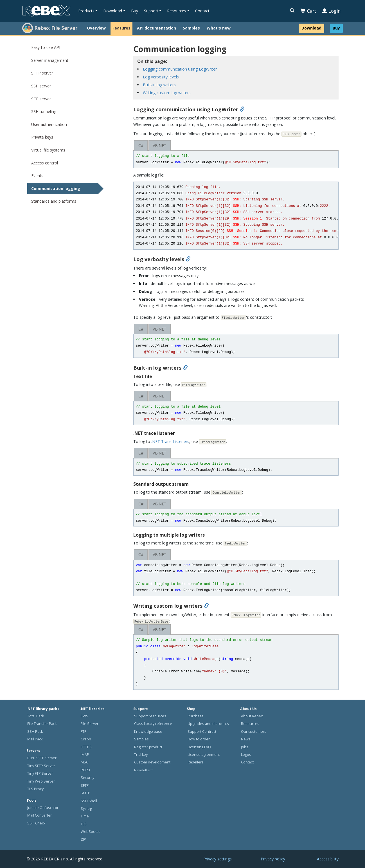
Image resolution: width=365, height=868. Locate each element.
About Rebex (252, 716)
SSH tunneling (44, 111)
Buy (135, 11)
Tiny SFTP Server (41, 766)
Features (121, 28)
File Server (90, 724)
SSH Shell (89, 801)
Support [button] (151, 11)
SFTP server (42, 73)
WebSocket (90, 832)
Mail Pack (35, 739)
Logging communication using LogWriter (180, 69)
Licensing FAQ (199, 747)
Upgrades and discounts (208, 724)
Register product (148, 747)
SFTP (85, 786)
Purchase (196, 716)
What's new (219, 28)
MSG (85, 762)
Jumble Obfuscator (43, 808)
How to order (199, 739)
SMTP (85, 793)
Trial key (141, 755)
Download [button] (113, 11)
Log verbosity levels (161, 77)
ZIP (83, 839)
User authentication (49, 124)
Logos (246, 755)
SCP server (41, 99)
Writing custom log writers (167, 93)
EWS (85, 716)
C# (141, 145)
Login (331, 11)
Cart (308, 11)
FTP (84, 732)
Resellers (196, 762)
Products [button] (86, 11)
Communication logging (56, 188)
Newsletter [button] (142, 770)
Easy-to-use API (46, 47)
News (246, 739)
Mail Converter (40, 815)
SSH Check (36, 823)
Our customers (254, 732)
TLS (84, 824)
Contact (202, 11)
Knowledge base (148, 732)
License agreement (204, 755)
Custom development (152, 762)
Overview (96, 28)
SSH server (41, 86)
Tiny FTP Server (40, 773)
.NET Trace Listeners (170, 441)
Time (85, 816)
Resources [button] (177, 11)
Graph (86, 739)
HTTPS (86, 747)
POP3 (85, 770)
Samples (191, 28)
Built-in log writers (159, 85)
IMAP (85, 755)
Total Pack (36, 716)
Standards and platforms (54, 201)
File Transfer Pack (42, 724)
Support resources (150, 716)
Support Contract (202, 732)
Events (37, 176)
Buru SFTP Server (42, 758)
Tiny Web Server (41, 781)
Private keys (42, 137)
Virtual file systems (48, 150)
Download (311, 28)
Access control (45, 163)
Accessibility (328, 859)
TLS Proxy (35, 789)
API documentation (156, 28)
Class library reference (153, 724)
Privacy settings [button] (218, 859)
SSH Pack (35, 732)
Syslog (86, 809)
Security (87, 778)
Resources (250, 724)
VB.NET (160, 145)
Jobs (245, 747)
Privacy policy (273, 859)
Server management (50, 60)
